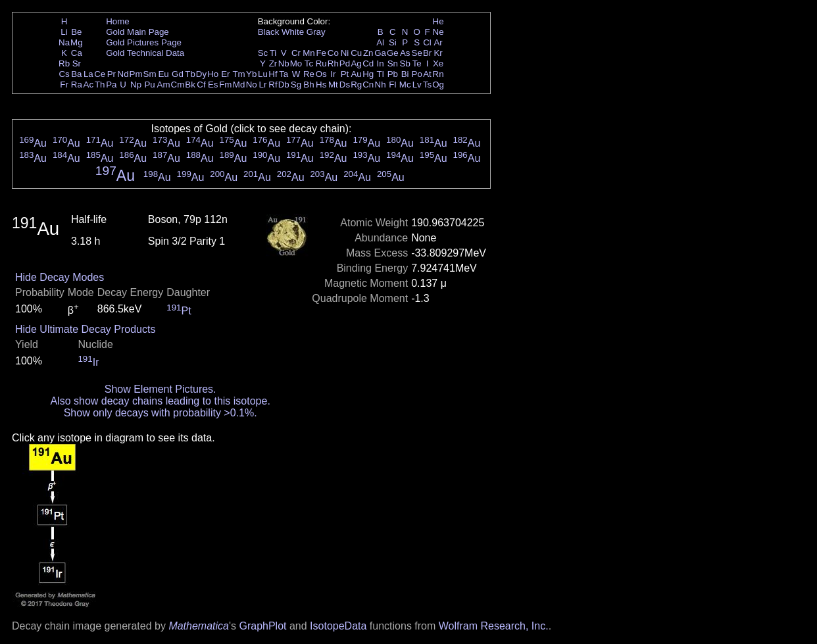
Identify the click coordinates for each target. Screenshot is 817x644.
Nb (284, 63)
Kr (438, 53)
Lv (417, 85)
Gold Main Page (137, 32)
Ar (438, 42)
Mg (77, 42)
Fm (225, 85)
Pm (136, 74)
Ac (89, 85)
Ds (345, 85)
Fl (392, 85)
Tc (309, 63)
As (405, 53)
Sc (263, 53)
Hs (321, 85)
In (381, 63)
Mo (296, 63)
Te (417, 63)
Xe (438, 63)
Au (356, 74)
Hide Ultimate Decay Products (85, 329)
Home (118, 21)
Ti (273, 53)
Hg (368, 74)
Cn (368, 85)
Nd (123, 74)
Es (213, 85)
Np (136, 85)
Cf (201, 85)
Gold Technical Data (145, 53)
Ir (333, 74)
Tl (381, 74)
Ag (356, 63)
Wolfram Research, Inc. (494, 626)
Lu (263, 74)
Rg (356, 85)
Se (417, 53)
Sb (405, 63)
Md (239, 85)
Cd (368, 63)
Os (321, 74)
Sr (77, 63)
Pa (111, 85)
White (293, 32)
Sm (150, 74)
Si (393, 42)
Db (284, 85)
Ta (284, 74)
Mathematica (199, 626)
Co (333, 53)
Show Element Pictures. (161, 389)
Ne (438, 32)
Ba (76, 74)
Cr (296, 53)
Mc (405, 85)
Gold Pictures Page (144, 42)
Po (417, 74)
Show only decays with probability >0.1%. (161, 413)
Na (64, 42)
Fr (64, 85)
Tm (238, 74)
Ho (213, 74)
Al (380, 42)
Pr (111, 74)
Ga (380, 53)
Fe (321, 53)
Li (64, 32)
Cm (178, 85)
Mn (309, 53)
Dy (201, 74)
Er (225, 74)
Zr (273, 63)
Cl (427, 42)
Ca (77, 53)
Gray (316, 32)
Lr (263, 85)
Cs (64, 74)
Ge (393, 53)
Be (76, 32)
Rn (438, 74)
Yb (251, 74)
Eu (163, 74)
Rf (273, 85)
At (427, 74)
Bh (309, 85)
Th (100, 85)
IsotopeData (338, 626)
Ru (321, 63)
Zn (368, 53)
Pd (345, 63)
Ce (100, 74)
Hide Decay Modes (60, 277)
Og (438, 85)
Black (269, 32)
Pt (345, 74)
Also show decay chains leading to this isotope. (160, 401)
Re (309, 74)
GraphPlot (262, 626)
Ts (427, 85)
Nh (381, 85)
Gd (178, 74)
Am (164, 85)
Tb (190, 74)
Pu (149, 85)
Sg (296, 85)
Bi (405, 74)
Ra (77, 85)
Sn (393, 63)
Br (427, 53)
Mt (333, 85)
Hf (273, 74)
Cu (356, 53)
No (252, 85)
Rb (64, 63)
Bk (190, 85)
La (88, 74)
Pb (393, 74)
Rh (333, 63)
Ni (345, 53)
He (438, 21)
